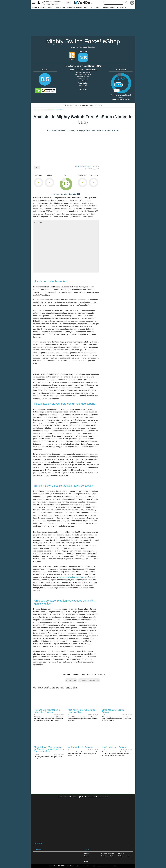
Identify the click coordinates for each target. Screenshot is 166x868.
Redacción (87, 853)
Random (98, 7)
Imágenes (93, 105)
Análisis (50, 7)
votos (121, 96)
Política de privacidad (107, 856)
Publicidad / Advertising (107, 853)
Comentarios (66, 675)
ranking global (125, 99)
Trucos (86, 7)
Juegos (63, 7)
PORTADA (35, 7)
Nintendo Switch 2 (58, 2)
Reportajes (71, 7)
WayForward (87, 72)
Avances (79, 7)
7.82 (121, 79)
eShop (87, 77)
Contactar (87, 856)
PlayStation (47, 4)
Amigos (93, 674)
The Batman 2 (48, 2)
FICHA (64, 105)
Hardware (105, 7)
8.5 (45, 79)
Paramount (54, 4)
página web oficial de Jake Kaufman (73, 577)
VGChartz (87, 861)
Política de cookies (123, 856)
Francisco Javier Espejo (83, 166)
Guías (57, 7)
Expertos (86, 674)
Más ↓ (68, 3)
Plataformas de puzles (87, 47)
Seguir (118, 85)
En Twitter (101, 674)
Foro (91, 7)
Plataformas (114, 7)
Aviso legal (121, 853)
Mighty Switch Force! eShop (83, 41)
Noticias (43, 7)
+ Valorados (76, 674)
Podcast (123, 7)
